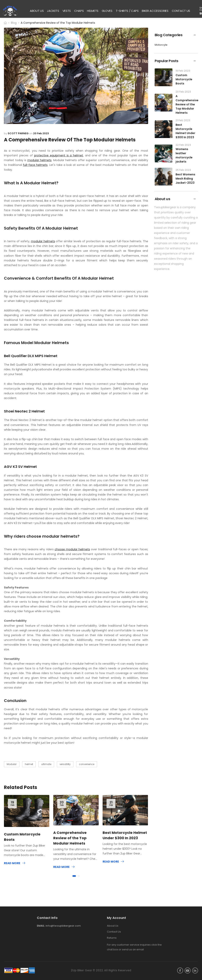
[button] (74, 876)
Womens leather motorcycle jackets (184, 155)
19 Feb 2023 (183, 71)
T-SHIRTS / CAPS (127, 11)
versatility (65, 764)
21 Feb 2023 (183, 120)
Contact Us (114, 932)
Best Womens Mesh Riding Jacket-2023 (185, 179)
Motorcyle (161, 45)
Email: (41, 926)
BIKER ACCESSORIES (155, 11)
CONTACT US (181, 11)
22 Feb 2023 (183, 145)
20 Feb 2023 (41, 133)
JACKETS (53, 11)
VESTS (67, 11)
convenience (87, 764)
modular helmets (40, 160)
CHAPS (79, 11)
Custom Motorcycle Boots (184, 79)
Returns (112, 938)
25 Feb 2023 (183, 170)
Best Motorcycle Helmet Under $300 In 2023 (185, 131)
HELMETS (93, 11)
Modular (12, 764)
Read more (12, 863)
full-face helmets (35, 165)
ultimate (46, 764)
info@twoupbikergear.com (63, 926)
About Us (113, 926)
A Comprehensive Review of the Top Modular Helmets (70, 838)
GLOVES (107, 11)
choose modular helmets (72, 549)
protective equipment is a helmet (59, 155)
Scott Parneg (18, 133)
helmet (29, 764)
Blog (14, 23)
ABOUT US (37, 11)
